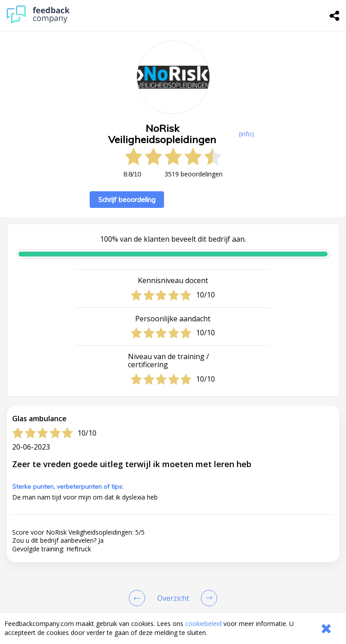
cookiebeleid (203, 624)
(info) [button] (246, 134)
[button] (173, 604)
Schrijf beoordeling (127, 200)
